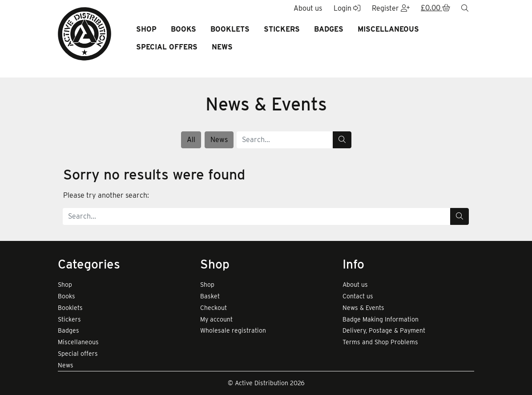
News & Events (363, 308)
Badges (329, 29)
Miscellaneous (388, 29)
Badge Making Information (381, 319)
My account (216, 319)
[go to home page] (85, 33)
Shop (146, 29)
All (191, 140)
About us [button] (308, 8)
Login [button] (347, 8)
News (222, 47)
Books (183, 29)
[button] (435, 8)
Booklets (230, 29)
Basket (210, 296)
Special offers (167, 47)
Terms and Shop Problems (380, 342)
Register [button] (391, 8)
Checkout (214, 308)
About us (355, 285)
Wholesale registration (233, 330)
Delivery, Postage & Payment (384, 330)
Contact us (358, 296)
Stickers (282, 29)
